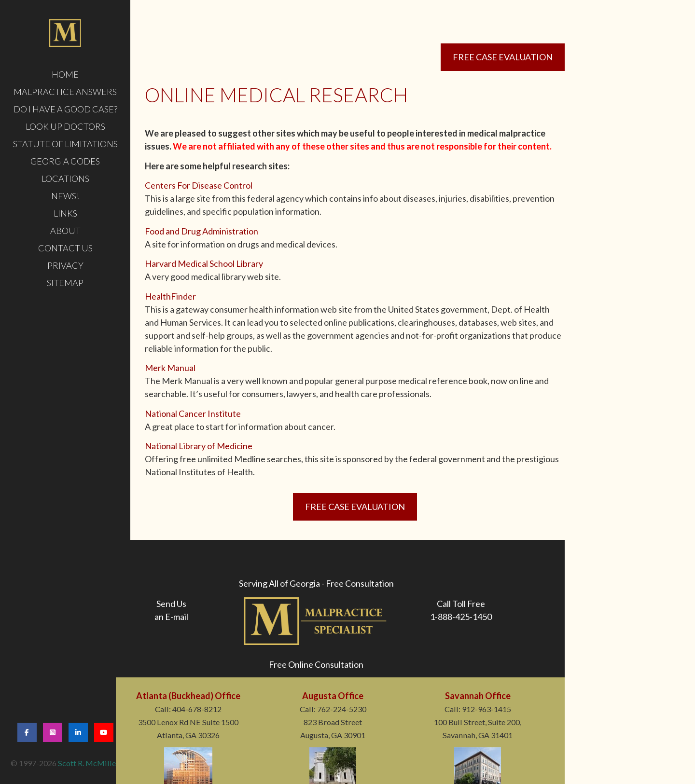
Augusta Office (333, 696)
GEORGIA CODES (65, 161)
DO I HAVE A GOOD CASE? (65, 109)
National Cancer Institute (193, 413)
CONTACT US (65, 248)
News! (65, 196)
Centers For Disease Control (199, 185)
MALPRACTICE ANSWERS (65, 92)
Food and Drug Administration (202, 231)
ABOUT (65, 231)
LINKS (65, 213)
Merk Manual (170, 368)
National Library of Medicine (199, 446)
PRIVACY (65, 265)
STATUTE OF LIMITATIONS (65, 144)
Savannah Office (478, 696)
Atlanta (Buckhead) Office (188, 696)
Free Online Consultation (316, 664)
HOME (65, 74)
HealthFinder (170, 296)
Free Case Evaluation (503, 57)
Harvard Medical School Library (204, 263)
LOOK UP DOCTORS (65, 126)
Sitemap (65, 283)
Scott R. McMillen (89, 763)
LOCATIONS (65, 179)
